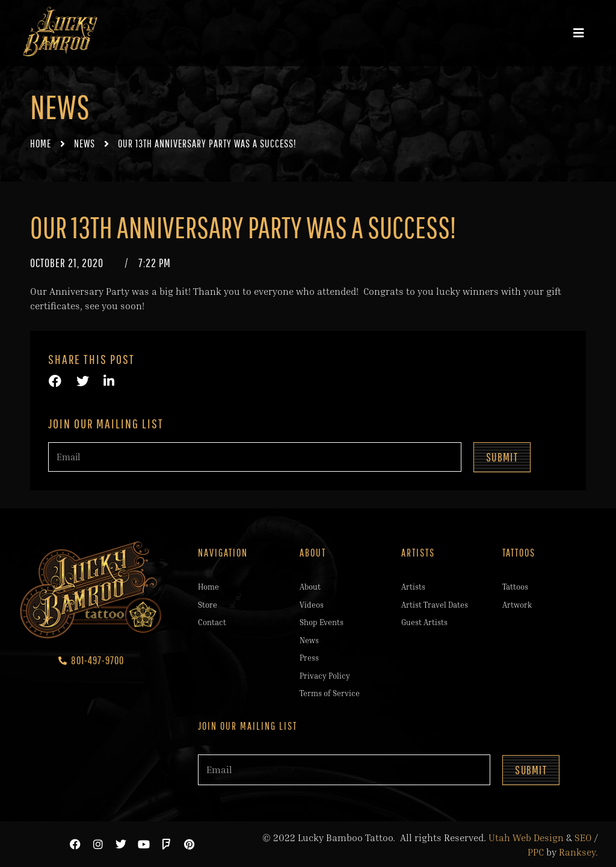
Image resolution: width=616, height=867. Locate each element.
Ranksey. (578, 851)
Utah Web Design (526, 836)
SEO (583, 836)
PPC (536, 851)
